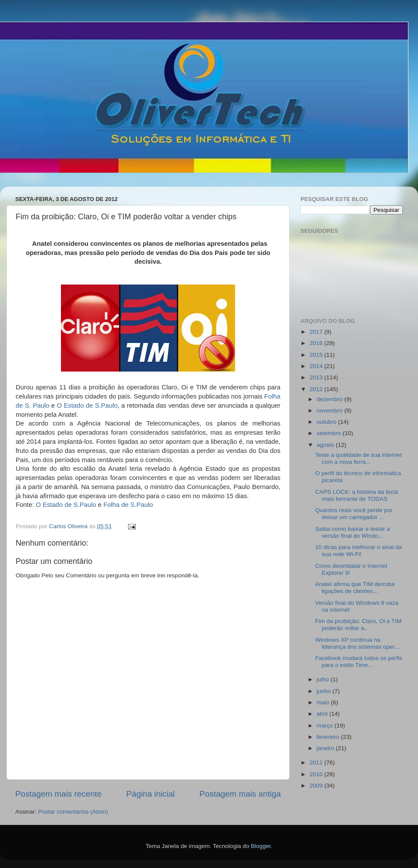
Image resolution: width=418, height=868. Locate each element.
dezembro (330, 399)
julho (324, 679)
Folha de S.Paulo (128, 505)
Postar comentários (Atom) (73, 812)
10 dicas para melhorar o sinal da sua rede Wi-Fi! (359, 551)
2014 (317, 366)
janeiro (326, 748)
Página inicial (150, 794)
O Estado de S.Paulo (87, 406)
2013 (317, 377)
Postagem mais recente (58, 794)
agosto (326, 445)
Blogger (261, 846)
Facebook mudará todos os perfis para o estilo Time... (359, 662)
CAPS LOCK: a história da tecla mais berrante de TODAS (357, 495)
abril (323, 714)
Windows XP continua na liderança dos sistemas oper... (357, 643)
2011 (317, 762)
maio (324, 702)
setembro (330, 433)
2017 (317, 332)
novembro (330, 411)
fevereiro (329, 737)
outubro (327, 422)
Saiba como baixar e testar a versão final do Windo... (353, 532)
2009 (317, 786)
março (325, 726)
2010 (317, 774)
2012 (317, 389)
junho (325, 691)
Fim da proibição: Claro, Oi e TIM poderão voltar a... (359, 625)
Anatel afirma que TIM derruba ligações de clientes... (355, 588)
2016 (317, 343)
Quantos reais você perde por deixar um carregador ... (354, 514)
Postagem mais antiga (240, 794)
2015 (317, 355)
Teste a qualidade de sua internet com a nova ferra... (359, 458)
